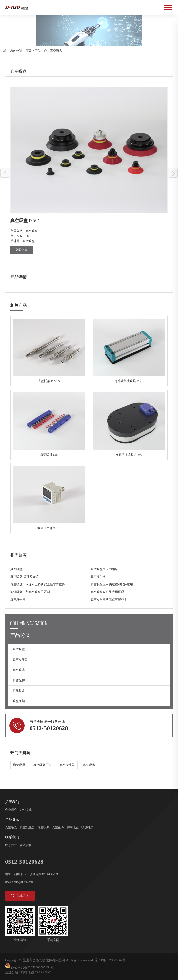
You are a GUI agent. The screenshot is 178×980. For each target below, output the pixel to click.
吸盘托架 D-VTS (49, 351)
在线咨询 (19, 896)
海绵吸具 (19, 765)
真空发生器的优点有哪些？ (109, 599)
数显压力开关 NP (49, 498)
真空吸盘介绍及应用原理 (107, 592)
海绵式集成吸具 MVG (129, 351)
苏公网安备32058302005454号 (32, 967)
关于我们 (12, 802)
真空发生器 (98, 577)
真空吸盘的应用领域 (104, 569)
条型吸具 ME (49, 425)
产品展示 (12, 820)
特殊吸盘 (19, 691)
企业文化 (26, 810)
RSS (39, 972)
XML (49, 972)
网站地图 (27, 972)
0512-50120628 (49, 728)
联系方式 (11, 845)
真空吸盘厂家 (42, 765)
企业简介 (11, 810)
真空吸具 (19, 670)
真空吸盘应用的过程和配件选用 (112, 584)
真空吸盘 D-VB (173, 173)
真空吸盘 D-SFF (5, 173)
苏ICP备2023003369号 (110, 960)
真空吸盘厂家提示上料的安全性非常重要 (38, 584)
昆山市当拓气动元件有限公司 (44, 960)
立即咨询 (21, 250)
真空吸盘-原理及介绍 (25, 577)
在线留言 (26, 845)
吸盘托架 (19, 701)
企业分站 (12, 972)
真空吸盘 (56, 51)
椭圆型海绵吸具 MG (129, 425)
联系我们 (12, 837)
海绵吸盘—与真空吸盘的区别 (30, 592)
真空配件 (19, 680)
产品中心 (41, 51)
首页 (28, 51)
